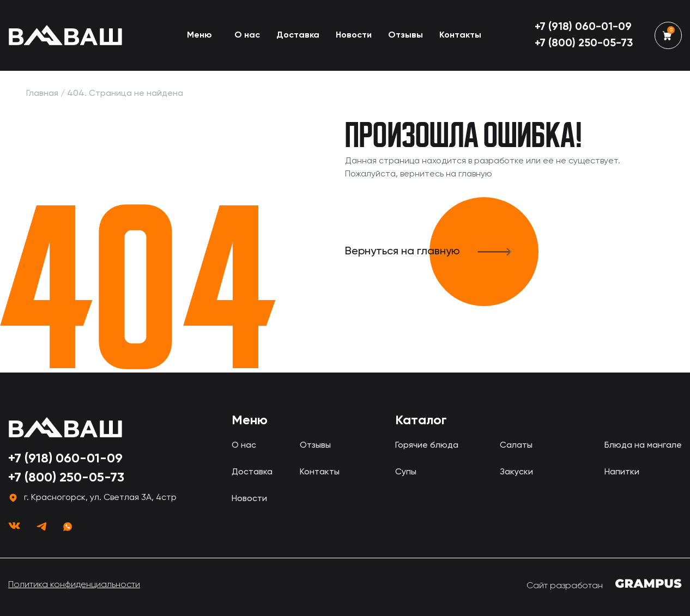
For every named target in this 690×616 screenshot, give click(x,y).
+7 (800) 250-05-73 (584, 44)
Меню (199, 35)
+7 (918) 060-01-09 (583, 27)
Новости (354, 35)
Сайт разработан (604, 585)
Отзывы (405, 35)
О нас (247, 35)
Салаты (516, 446)
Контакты (460, 35)
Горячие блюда (427, 446)
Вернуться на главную (442, 252)
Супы (406, 472)
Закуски (516, 472)
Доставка (298, 35)
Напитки (622, 472)
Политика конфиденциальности (74, 585)
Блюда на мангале (643, 446)
